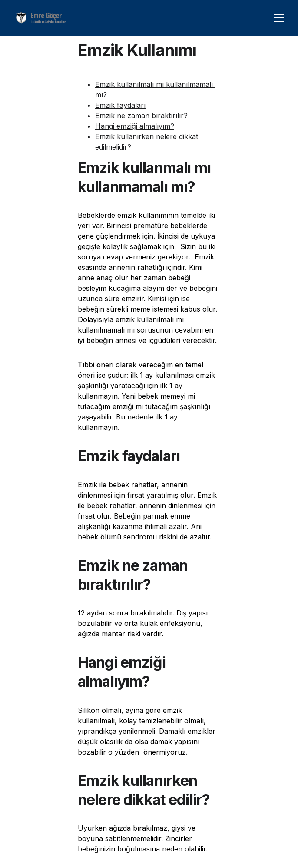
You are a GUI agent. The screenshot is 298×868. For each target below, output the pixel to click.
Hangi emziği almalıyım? (135, 126)
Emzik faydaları (120, 105)
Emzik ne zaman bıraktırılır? (141, 116)
